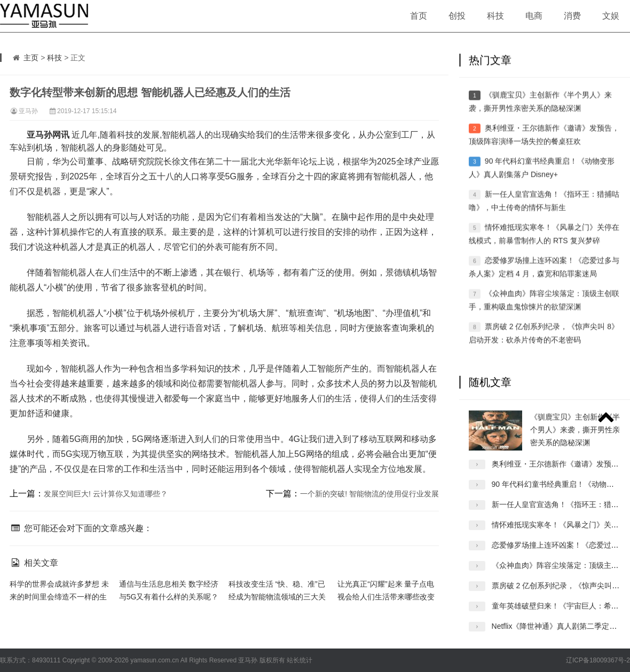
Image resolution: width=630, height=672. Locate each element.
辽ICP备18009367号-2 (598, 660)
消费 (572, 16)
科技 (495, 16)
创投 (457, 16)
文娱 (611, 16)
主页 (31, 58)
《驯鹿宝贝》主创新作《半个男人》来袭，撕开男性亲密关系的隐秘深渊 (575, 440)
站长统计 (300, 660)
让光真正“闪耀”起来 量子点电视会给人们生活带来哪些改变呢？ (386, 597)
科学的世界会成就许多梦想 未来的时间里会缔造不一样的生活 (59, 597)
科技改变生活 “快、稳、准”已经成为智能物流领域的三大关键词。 (277, 597)
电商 (534, 16)
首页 (419, 16)
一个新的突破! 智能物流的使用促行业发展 (369, 494)
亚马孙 (28, 111)
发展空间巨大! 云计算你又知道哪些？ (106, 494)
